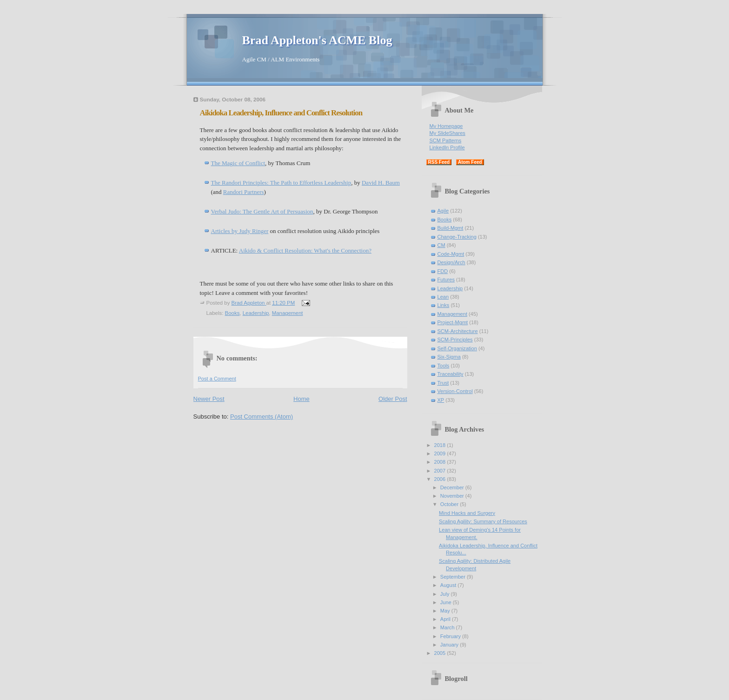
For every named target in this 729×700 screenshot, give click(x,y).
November (453, 496)
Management (288, 313)
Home (302, 399)
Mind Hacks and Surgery (467, 513)
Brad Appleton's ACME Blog (317, 40)
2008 (441, 462)
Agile (443, 211)
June (447, 602)
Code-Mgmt (451, 254)
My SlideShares (447, 133)
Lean (443, 297)
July (446, 594)
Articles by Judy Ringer (240, 231)
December (453, 487)
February (451, 636)
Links (444, 305)
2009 (441, 453)
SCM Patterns (446, 140)
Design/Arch (451, 262)
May (446, 611)
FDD (443, 271)
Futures (446, 280)
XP (441, 400)
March (448, 627)
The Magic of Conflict (238, 163)
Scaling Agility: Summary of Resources (483, 521)
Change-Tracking (457, 237)
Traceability (451, 374)
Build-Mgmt (451, 228)
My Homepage (446, 126)
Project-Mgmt (453, 322)
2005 (441, 653)
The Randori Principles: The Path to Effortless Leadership (281, 183)
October (450, 504)
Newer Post (209, 399)
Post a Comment (217, 379)
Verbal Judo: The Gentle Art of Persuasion (262, 211)
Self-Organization (457, 348)
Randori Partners (244, 192)
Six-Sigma (449, 357)
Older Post (393, 399)
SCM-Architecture (458, 331)
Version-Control (455, 391)
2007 (441, 471)
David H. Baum (381, 183)
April (446, 619)
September (454, 577)
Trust (443, 383)
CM (441, 245)
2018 (441, 445)
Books (232, 313)
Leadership (256, 313)
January (450, 645)
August (449, 585)
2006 (441, 479)
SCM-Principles (455, 340)
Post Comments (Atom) (262, 417)
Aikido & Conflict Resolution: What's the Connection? (305, 250)
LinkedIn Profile (447, 147)
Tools (444, 366)
